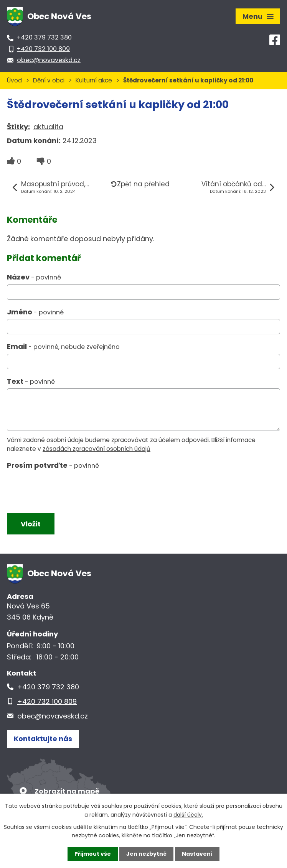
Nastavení (197, 854)
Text (31, 381)
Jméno (35, 312)
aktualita (48, 127)
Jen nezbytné (146, 854)
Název (34, 277)
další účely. (188, 814)
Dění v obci (49, 80)
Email (63, 346)
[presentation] (64, 490)
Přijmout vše (93, 854)
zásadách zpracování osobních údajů (96, 449)
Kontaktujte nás (43, 739)
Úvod (14, 80)
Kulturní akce (94, 80)
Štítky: (18, 127)
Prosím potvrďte (53, 465)
